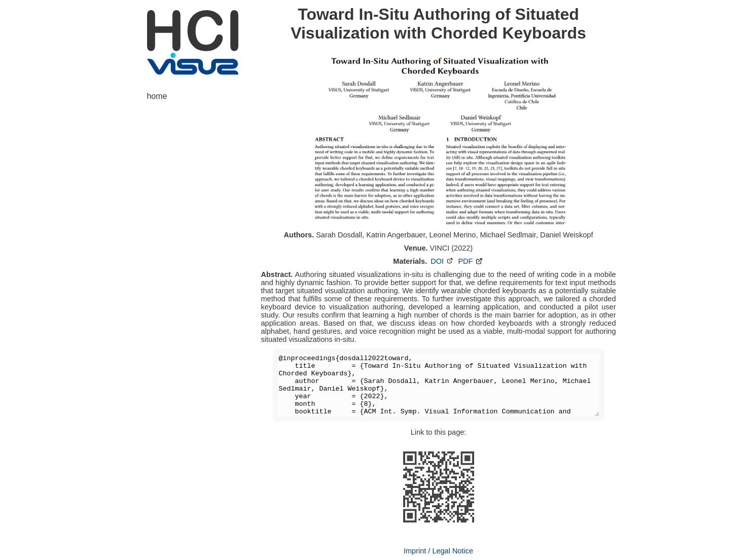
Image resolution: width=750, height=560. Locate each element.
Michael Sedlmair (508, 235)
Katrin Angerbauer (396, 235)
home (157, 96)
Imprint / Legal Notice (438, 551)
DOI (442, 261)
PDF (471, 261)
